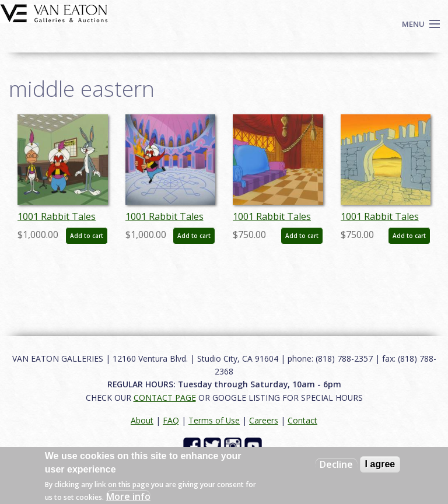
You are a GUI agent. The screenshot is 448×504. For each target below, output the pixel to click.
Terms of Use (214, 420)
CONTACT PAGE (165, 398)
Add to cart (87, 236)
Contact (302, 420)
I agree (380, 464)
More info (128, 496)
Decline (336, 464)
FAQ (171, 420)
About (142, 420)
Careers (264, 420)
